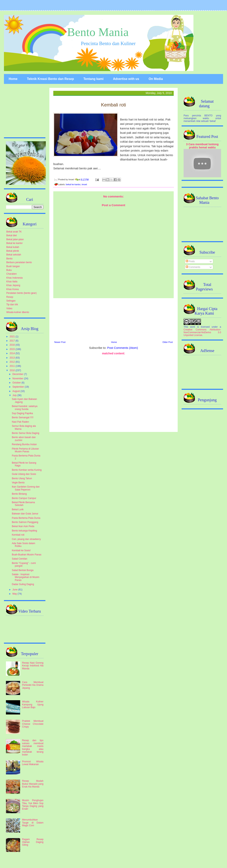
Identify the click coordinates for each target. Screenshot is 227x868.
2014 (13, 353)
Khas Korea (13, 289)
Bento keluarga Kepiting (24, 531)
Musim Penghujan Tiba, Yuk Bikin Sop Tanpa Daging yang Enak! (33, 805)
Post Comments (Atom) (123, 348)
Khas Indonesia (15, 278)
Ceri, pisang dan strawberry (26, 539)
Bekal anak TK (14, 232)
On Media (156, 79)
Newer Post (60, 342)
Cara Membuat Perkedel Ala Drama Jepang (33, 685)
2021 (13, 337)
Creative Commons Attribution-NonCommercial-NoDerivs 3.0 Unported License (202, 332)
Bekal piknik (13, 251)
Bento (9, 259)
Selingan (11, 301)
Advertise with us (126, 79)
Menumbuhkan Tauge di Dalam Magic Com (33, 823)
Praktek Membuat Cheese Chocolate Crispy (33, 724)
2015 (13, 349)
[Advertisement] (113, 319)
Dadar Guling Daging (23, 584)
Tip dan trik (12, 305)
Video (9, 308)
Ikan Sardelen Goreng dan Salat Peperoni (26, 488)
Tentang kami (93, 79)
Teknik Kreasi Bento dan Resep (50, 79)
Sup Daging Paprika (22, 413)
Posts (190, 261)
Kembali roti (18, 535)
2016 (13, 345)
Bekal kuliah (13, 247)
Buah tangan (13, 266)
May (15, 594)
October (17, 383)
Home (13, 79)
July (15, 395)
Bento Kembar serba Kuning (27, 470)
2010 (13, 370)
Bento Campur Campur (24, 498)
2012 (13, 362)
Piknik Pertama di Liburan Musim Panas (25, 450)
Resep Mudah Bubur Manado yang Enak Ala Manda (33, 784)
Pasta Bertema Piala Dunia (26, 518)
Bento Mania (98, 32)
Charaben (12, 274)
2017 (13, 341)
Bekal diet (12, 235)
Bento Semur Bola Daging (26, 433)
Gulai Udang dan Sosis (24, 474)
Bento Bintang (19, 494)
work (193, 327)
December (18, 374)
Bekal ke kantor (15, 243)
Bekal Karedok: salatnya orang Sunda (25, 408)
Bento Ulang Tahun (22, 478)
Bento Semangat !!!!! (23, 417)
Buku (9, 270)
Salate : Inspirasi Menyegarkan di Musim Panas (26, 577)
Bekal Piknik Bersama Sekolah (23, 504)
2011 (13, 366)
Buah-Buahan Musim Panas (27, 555)
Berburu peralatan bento (19, 262)
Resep (10, 297)
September (19, 387)
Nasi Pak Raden (20, 422)
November (18, 379)
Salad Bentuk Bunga (23, 570)
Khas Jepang (13, 285)
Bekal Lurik (18, 509)
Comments (193, 267)
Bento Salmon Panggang (25, 522)
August (16, 391)
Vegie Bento (18, 483)
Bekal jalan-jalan (15, 239)
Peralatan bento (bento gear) (21, 293)
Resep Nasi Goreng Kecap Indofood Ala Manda (33, 666)
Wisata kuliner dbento (18, 312)
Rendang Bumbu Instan (24, 444)
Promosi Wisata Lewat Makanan (33, 763)
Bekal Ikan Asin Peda (23, 526)
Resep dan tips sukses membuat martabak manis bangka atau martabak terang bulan (33, 748)
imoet (84, 184)
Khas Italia (12, 282)
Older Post (168, 342)
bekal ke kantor (73, 184)
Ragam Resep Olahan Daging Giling (33, 842)
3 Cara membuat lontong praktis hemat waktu (202, 146)
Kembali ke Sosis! (21, 550)
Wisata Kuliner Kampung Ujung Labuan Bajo (33, 704)
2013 (13, 358)
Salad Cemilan (20, 559)
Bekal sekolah (14, 255)
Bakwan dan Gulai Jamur (25, 514)
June (15, 590)
